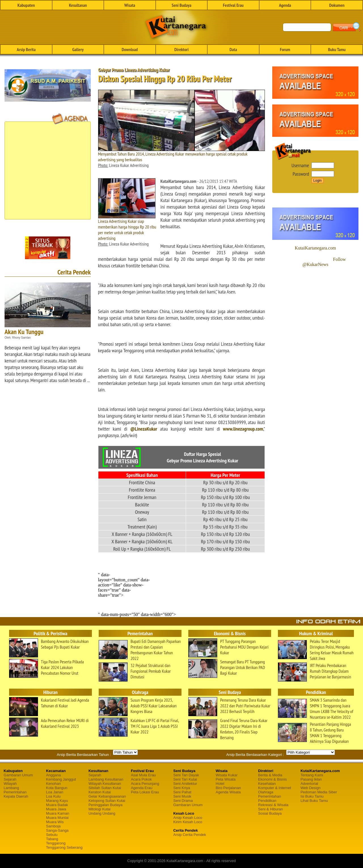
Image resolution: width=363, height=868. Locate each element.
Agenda (285, 5)
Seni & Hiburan (270, 809)
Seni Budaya (181, 5)
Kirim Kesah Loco (188, 822)
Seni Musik (182, 796)
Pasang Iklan (311, 779)
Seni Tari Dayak (186, 775)
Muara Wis (55, 822)
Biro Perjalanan (228, 788)
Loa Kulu (53, 796)
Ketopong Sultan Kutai (107, 801)
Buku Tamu (337, 49)
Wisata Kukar (227, 775)
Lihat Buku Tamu (314, 801)
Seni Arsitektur (185, 784)
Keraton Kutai (100, 792)
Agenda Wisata (228, 792)
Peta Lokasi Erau (145, 792)
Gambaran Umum (18, 775)
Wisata (130, 5)
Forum (285, 49)
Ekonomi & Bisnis (272, 779)
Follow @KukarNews (324, 262)
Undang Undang (102, 813)
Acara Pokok (141, 779)
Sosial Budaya (270, 813)
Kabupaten (26, 5)
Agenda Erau (142, 788)
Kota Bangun (57, 788)
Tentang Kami (312, 775)
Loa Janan (55, 792)
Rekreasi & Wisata (273, 805)
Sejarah (10, 779)
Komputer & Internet (275, 788)
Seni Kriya (182, 788)
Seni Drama (183, 801)
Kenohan (53, 784)
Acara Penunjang (145, 784)
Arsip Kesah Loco (188, 818)
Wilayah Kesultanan (105, 784)
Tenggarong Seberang (64, 847)
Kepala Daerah (16, 796)
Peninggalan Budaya (105, 805)
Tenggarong (56, 843)
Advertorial (309, 784)
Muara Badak (57, 805)
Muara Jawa (56, 809)
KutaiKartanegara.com (315, 248)
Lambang (11, 788)
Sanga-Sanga (57, 830)
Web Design (311, 788)
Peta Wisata (226, 779)
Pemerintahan (15, 792)
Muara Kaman (58, 813)
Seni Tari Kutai (185, 779)
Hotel (220, 784)
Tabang (52, 839)
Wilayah (10, 784)
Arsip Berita (26, 49)
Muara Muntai (57, 818)
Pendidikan (267, 801)
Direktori (181, 49)
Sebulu (52, 835)
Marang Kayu (57, 801)
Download (130, 49)
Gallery (78, 49)
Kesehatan (267, 784)
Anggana (53, 775)
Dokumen (337, 5)
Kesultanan (78, 5)
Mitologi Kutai (100, 809)
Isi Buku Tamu (312, 796)
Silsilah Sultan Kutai (105, 788)
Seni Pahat (182, 792)
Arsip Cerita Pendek (190, 835)
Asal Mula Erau (143, 775)
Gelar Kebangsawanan (107, 796)
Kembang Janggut (61, 779)
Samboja (53, 826)
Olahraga (266, 792)
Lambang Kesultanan (106, 779)
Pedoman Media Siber (319, 792)
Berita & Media (270, 775)
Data (233, 49)
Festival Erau (233, 5)
